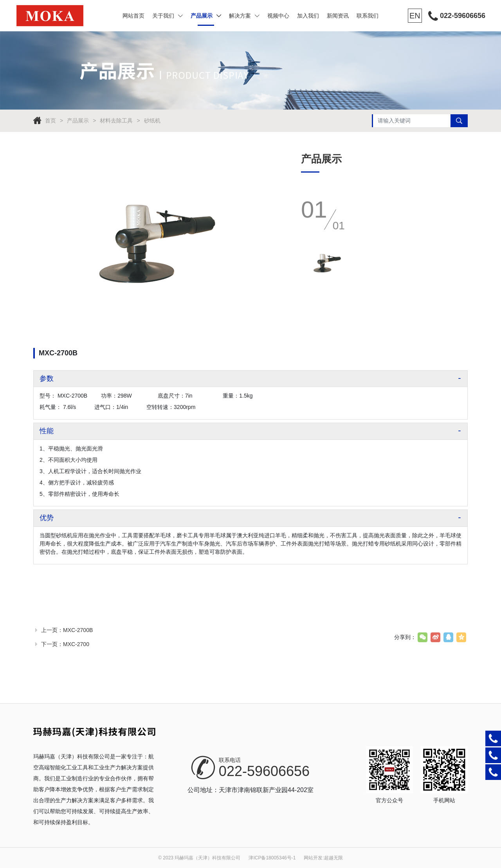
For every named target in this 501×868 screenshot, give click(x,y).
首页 (50, 121)
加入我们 (308, 16)
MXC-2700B (78, 630)
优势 (47, 518)
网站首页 (133, 16)
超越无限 (333, 858)
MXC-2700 (76, 644)
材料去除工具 (116, 121)
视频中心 (278, 16)
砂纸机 (152, 121)
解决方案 (244, 16)
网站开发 (313, 858)
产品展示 (206, 16)
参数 (47, 378)
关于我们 (168, 16)
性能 (47, 431)
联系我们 (368, 16)
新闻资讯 (338, 16)
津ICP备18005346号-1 (272, 858)
